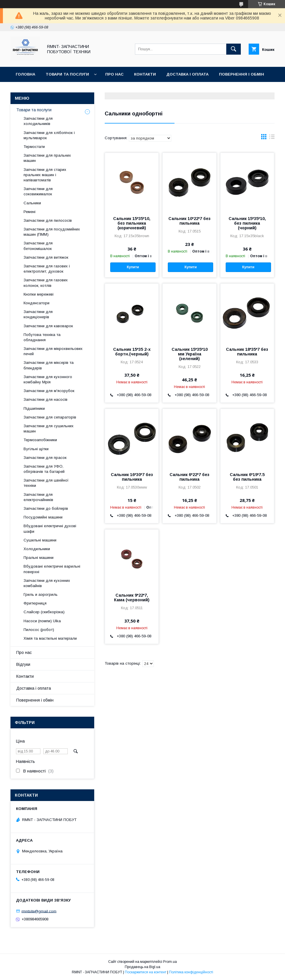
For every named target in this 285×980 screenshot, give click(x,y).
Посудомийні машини (43, 517)
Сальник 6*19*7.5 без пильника (247, 477)
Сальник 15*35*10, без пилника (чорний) (247, 223)
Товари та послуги (67, 74)
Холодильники (37, 549)
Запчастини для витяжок (46, 257)
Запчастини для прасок (45, 458)
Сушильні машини (40, 540)
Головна (25, 74)
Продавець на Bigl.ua (142, 967)
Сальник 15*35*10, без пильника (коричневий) (132, 223)
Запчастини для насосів (46, 399)
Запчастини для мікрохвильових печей (53, 351)
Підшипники (34, 408)
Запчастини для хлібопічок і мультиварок (49, 135)
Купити (133, 267)
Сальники (32, 203)
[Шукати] (234, 49)
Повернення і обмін (242, 74)
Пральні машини (39, 558)
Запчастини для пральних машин (47, 158)
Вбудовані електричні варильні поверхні (52, 569)
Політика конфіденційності (191, 972)
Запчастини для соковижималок (38, 191)
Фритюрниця (35, 603)
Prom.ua (170, 962)
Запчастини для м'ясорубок (49, 391)
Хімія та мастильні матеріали (50, 638)
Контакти (145, 74)
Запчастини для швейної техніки (46, 483)
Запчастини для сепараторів (50, 417)
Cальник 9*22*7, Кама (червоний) (132, 598)
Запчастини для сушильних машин (49, 429)
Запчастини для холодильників (38, 121)
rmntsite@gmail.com (39, 911)
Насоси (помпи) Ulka (42, 621)
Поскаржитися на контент (146, 972)
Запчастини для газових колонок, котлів (46, 283)
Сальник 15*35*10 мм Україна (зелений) (190, 354)
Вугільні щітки (36, 449)
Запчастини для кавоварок (48, 326)
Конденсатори (36, 303)
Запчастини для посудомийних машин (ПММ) (52, 232)
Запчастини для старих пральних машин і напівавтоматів (45, 175)
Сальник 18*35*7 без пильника (247, 352)
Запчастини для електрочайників (38, 497)
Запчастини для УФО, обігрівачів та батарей (44, 469)
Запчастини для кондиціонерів (38, 314)
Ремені (30, 212)
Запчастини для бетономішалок (38, 246)
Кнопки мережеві (39, 294)
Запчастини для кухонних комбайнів (47, 583)
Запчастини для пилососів (48, 220)
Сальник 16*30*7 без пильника (132, 477)
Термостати (34, 147)
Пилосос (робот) (39, 630)
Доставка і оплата (187, 74)
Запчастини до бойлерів (46, 508)
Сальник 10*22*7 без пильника (189, 221)
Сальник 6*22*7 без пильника (189, 477)
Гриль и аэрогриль (41, 594)
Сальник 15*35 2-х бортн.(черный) (132, 352)
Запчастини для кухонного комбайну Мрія (48, 379)
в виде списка (272, 138)
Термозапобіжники (40, 440)
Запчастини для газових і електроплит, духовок (47, 269)
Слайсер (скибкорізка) (44, 612)
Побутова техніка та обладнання (42, 337)
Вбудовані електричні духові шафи (50, 529)
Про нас (114, 74)
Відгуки (24, 89)
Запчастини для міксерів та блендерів (49, 365)
